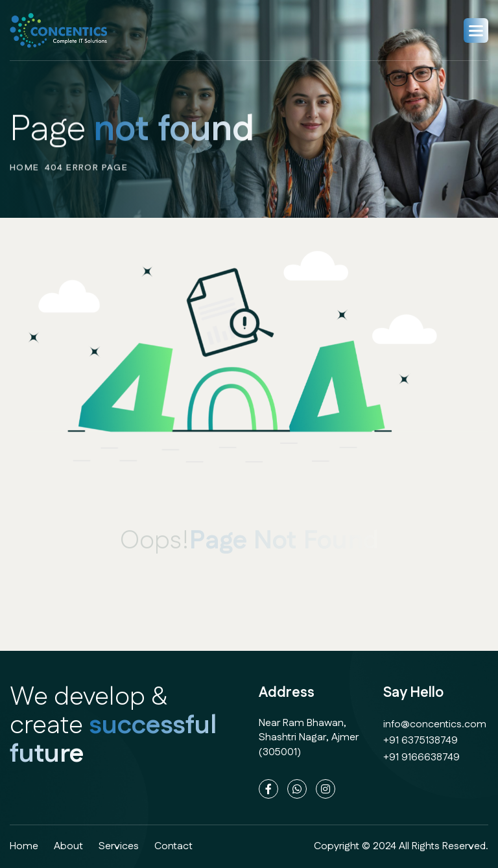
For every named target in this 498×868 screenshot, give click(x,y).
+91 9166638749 (421, 757)
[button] (476, 30)
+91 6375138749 (421, 741)
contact (173, 846)
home (25, 173)
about (68, 846)
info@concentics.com (435, 724)
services (119, 846)
